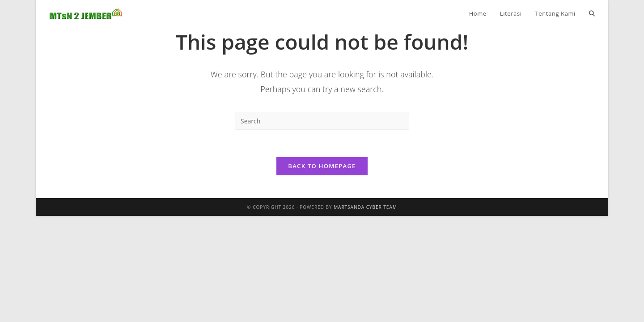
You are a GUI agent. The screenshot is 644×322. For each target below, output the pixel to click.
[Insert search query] (322, 121)
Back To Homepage (322, 166)
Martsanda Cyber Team (365, 207)
